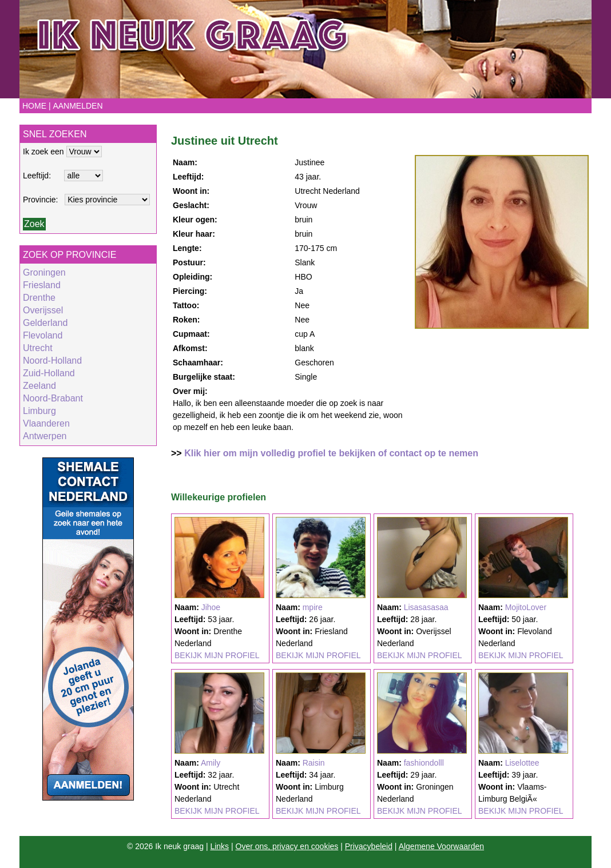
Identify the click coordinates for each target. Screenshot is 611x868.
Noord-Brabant (53, 398)
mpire (313, 607)
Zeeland (39, 386)
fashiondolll (424, 763)
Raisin (314, 763)
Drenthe (39, 298)
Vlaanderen (46, 423)
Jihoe (211, 607)
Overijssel (43, 310)
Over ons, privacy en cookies (287, 846)
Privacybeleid (369, 846)
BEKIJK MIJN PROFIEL (217, 655)
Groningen (44, 272)
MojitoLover (526, 607)
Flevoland (43, 335)
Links (219, 846)
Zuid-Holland (49, 373)
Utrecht (38, 348)
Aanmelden (78, 106)
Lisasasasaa (426, 607)
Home (34, 106)
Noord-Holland (52, 361)
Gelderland (45, 323)
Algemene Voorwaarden (441, 846)
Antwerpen (45, 436)
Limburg (39, 411)
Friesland (42, 285)
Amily (211, 763)
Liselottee (522, 763)
